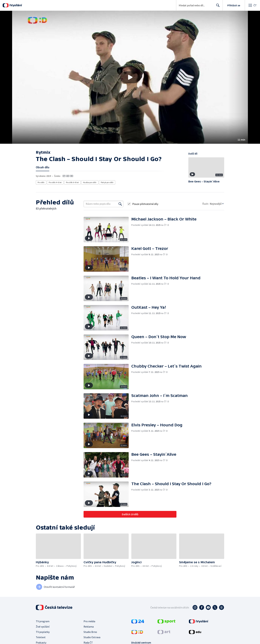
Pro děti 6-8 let (72, 182)
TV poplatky (43, 632)
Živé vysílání (43, 627)
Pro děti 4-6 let (55, 182)
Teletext (41, 637)
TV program (43, 621)
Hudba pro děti (90, 182)
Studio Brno (90, 632)
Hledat (217, 7)
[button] (130, 77)
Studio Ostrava (92, 637)
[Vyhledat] (120, 204)
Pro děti (41, 182)
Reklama (89, 627)
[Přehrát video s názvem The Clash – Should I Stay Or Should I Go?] (130, 77)
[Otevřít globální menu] (252, 5)
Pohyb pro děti (107, 182)
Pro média (89, 621)
